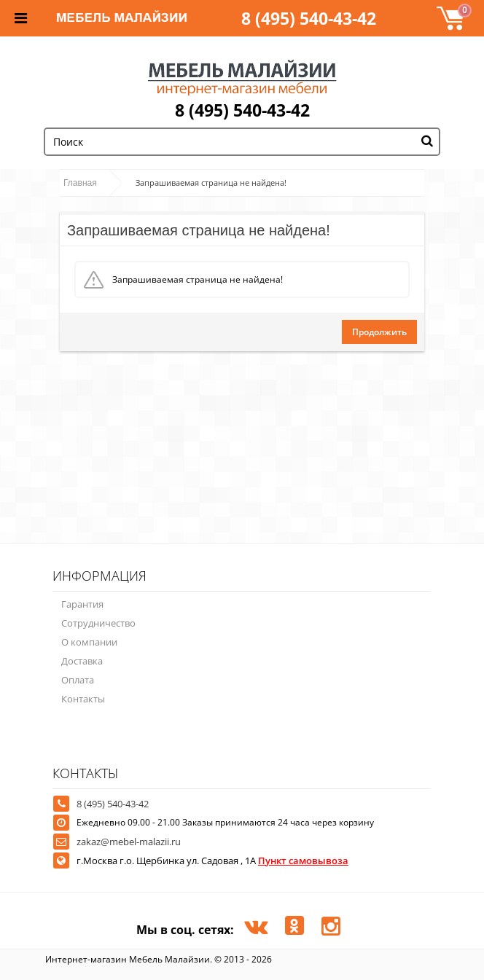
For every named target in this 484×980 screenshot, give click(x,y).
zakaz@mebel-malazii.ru (129, 842)
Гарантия (82, 604)
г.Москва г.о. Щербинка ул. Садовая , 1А (212, 861)
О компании (89, 642)
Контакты (83, 699)
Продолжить (379, 332)
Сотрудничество (98, 623)
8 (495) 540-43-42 (309, 18)
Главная (80, 183)
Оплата (78, 680)
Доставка (82, 661)
